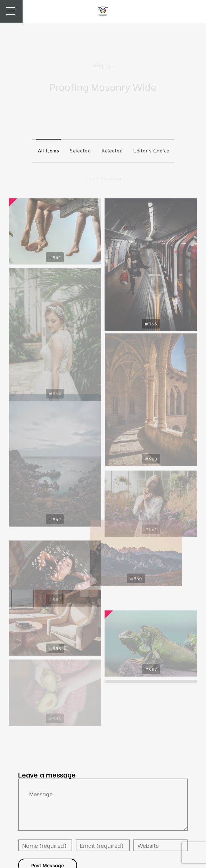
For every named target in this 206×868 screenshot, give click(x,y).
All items (47, 151)
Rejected (110, 151)
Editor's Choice (150, 151)
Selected (79, 151)
